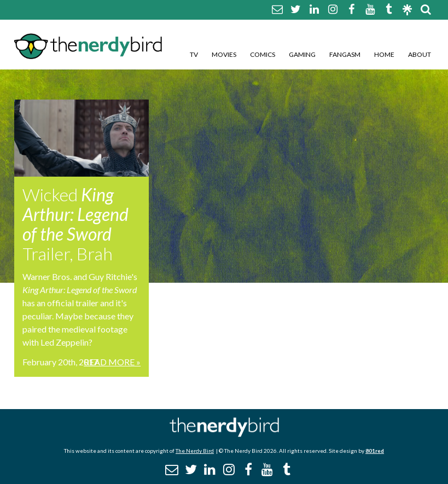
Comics (263, 54)
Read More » (112, 362)
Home (384, 54)
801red (375, 451)
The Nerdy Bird (195, 451)
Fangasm (345, 54)
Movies (224, 54)
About (420, 54)
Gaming (302, 54)
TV (194, 54)
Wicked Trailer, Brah (75, 224)
